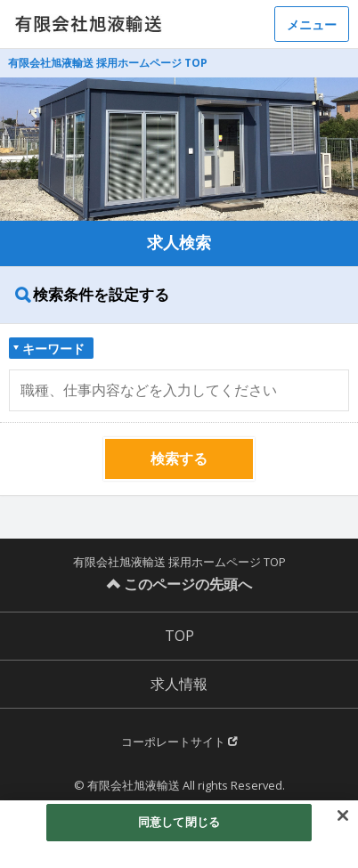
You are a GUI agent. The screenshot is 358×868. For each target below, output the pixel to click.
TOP (179, 636)
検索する (179, 458)
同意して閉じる (179, 822)
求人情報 (179, 684)
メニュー (312, 24)
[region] (179, 834)
